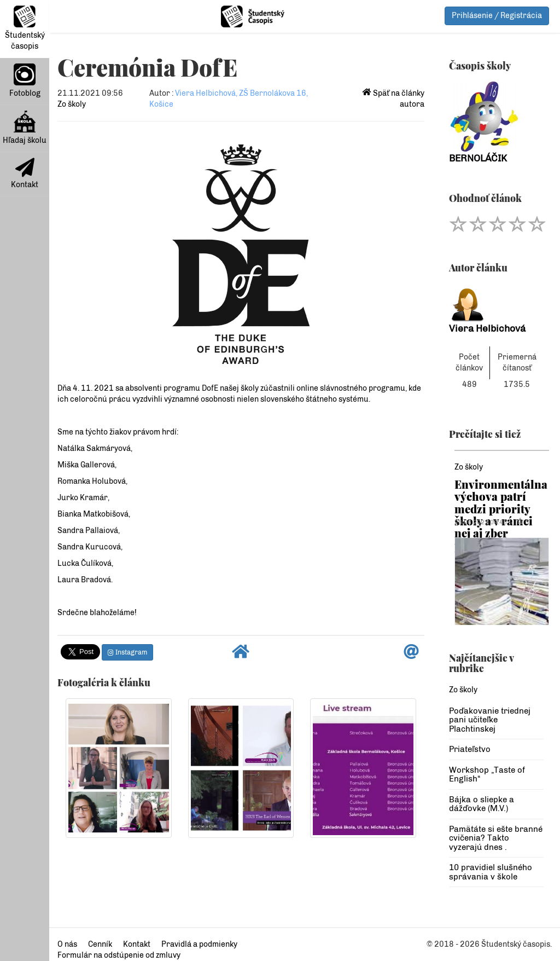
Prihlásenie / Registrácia (497, 16)
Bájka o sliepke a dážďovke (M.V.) (482, 804)
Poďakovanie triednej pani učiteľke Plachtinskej (490, 720)
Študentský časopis (25, 28)
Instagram (127, 652)
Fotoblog (25, 81)
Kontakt (25, 173)
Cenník (100, 944)
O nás (67, 944)
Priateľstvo (470, 749)
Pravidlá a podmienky (199, 944)
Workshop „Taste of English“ (487, 775)
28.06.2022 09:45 (481, 522)
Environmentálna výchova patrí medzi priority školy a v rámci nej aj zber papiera (501, 515)
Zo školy (72, 104)
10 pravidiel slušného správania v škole (491, 872)
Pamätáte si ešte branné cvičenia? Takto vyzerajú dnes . (496, 838)
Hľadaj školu (25, 128)
